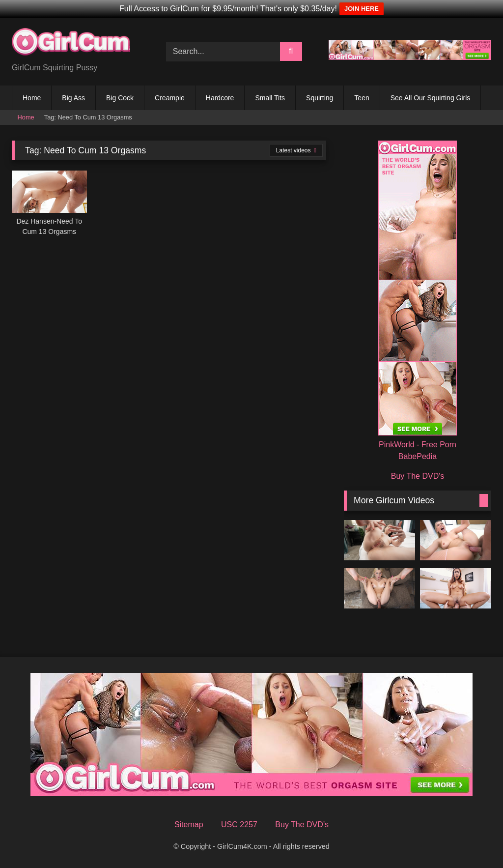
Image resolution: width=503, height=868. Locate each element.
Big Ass (73, 98)
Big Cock (120, 98)
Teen (362, 98)
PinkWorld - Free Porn (418, 445)
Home (32, 98)
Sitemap (189, 825)
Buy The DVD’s (302, 825)
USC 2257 (239, 825)
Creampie (170, 98)
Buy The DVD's (418, 476)
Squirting (320, 98)
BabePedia (418, 456)
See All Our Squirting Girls (431, 98)
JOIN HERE (362, 9)
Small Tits (270, 98)
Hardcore (220, 98)
